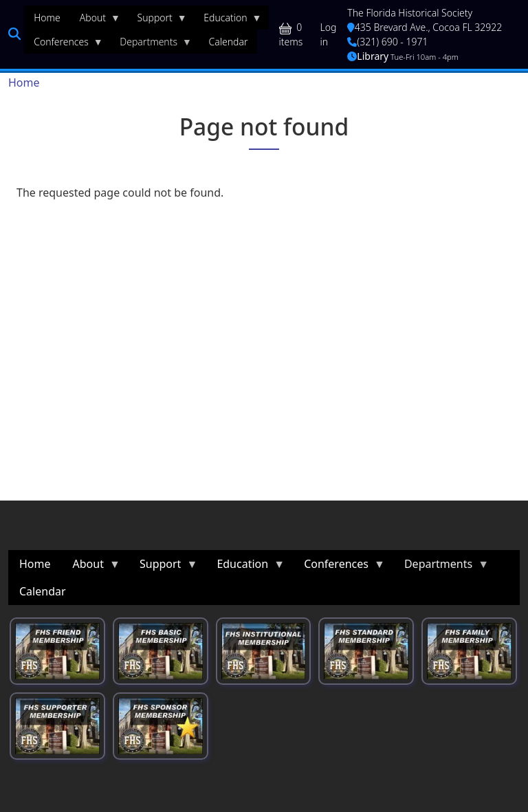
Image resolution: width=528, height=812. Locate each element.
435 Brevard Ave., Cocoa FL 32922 (425, 27)
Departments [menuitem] (151, 45)
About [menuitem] (95, 21)
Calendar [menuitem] (229, 42)
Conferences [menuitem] (64, 45)
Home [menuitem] (47, 18)
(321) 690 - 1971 (387, 42)
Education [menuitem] (228, 21)
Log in (329, 34)
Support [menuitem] (157, 21)
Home (24, 83)
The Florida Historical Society (410, 13)
